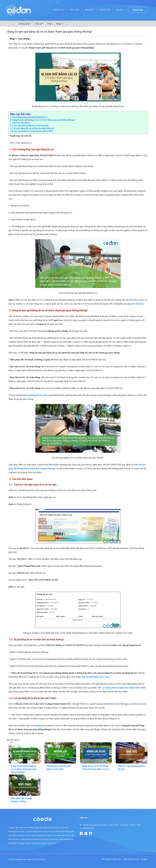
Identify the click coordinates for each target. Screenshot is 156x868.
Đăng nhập (138, 10)
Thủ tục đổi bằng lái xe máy (95, 677)
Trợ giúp (144, 859)
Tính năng (75, 10)
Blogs (59, 24)
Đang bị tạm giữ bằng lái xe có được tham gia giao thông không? (24, 769)
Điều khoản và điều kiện (111, 859)
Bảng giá (89, 10)
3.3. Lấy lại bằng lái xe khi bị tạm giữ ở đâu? (32, 131)
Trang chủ (59, 10)
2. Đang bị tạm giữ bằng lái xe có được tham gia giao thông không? (43, 120)
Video (50, 24)
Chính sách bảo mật (131, 859)
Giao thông (24, 39)
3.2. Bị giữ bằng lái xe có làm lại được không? (32, 128)
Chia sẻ (38, 24)
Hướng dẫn (105, 10)
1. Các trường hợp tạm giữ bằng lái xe (28, 117)
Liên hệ (119, 10)
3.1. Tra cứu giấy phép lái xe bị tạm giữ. (29, 125)
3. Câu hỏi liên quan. (20, 123)
